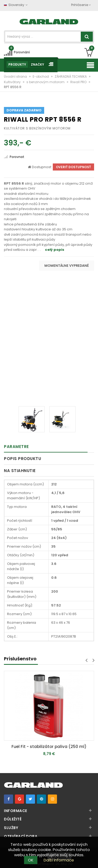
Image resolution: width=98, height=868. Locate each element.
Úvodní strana (16, 76)
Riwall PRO (79, 82)
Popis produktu (22, 459)
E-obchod (41, 76)
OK (31, 860)
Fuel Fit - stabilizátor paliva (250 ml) (49, 747)
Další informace (59, 860)
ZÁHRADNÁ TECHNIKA (71, 76)
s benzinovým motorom (46, 82)
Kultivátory (13, 82)
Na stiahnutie (20, 471)
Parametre (16, 447)
